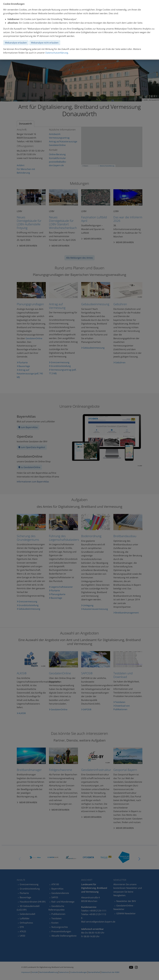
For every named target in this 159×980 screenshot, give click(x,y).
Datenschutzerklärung (57, 53)
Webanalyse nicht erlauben (45, 43)
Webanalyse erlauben (16, 43)
